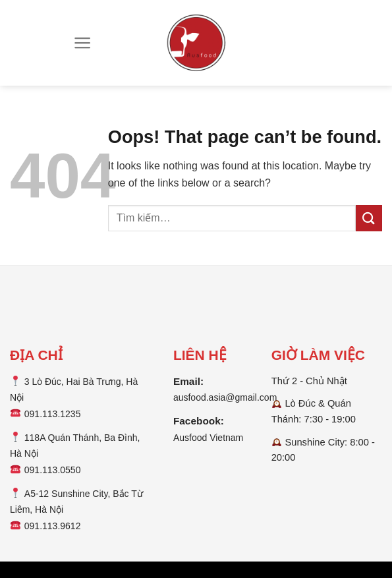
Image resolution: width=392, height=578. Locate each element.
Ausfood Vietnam (208, 438)
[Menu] (83, 43)
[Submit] (369, 218)
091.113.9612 (53, 526)
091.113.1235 (53, 414)
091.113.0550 (53, 470)
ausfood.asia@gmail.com (225, 397)
